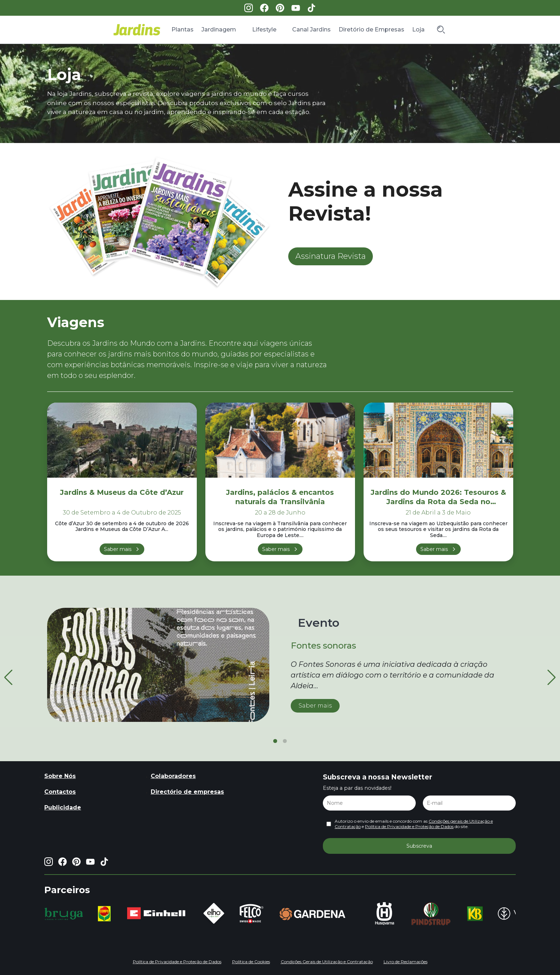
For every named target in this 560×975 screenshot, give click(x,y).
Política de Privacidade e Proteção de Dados (409, 826)
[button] (552, 678)
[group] (64, 914)
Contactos (60, 792)
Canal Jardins (311, 29)
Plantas (182, 29)
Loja (418, 29)
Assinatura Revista (331, 256)
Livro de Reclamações (406, 962)
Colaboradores (173, 776)
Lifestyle (264, 29)
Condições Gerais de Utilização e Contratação (327, 962)
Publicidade (63, 807)
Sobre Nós (60, 776)
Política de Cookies (251, 962)
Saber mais (118, 549)
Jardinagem (219, 29)
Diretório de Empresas (371, 29)
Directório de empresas (187, 792)
